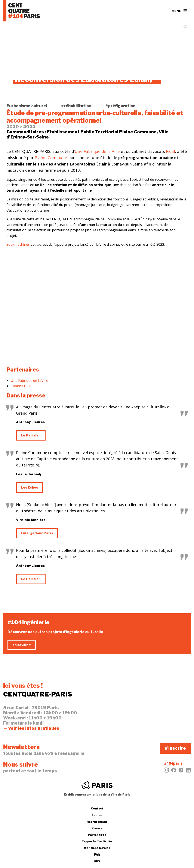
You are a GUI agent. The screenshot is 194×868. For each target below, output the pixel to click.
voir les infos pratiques (34, 728)
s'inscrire (175, 748)
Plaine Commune (51, 157)
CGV (97, 861)
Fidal (170, 151)
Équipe (97, 815)
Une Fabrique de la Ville (97, 151)
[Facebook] (174, 771)
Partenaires (97, 835)
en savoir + (22, 645)
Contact (97, 808)
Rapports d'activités (97, 841)
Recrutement (97, 822)
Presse (97, 828)
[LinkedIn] (188, 771)
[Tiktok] (181, 771)
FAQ (97, 854)
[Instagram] (166, 771)
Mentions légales (97, 848)
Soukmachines (18, 244)
